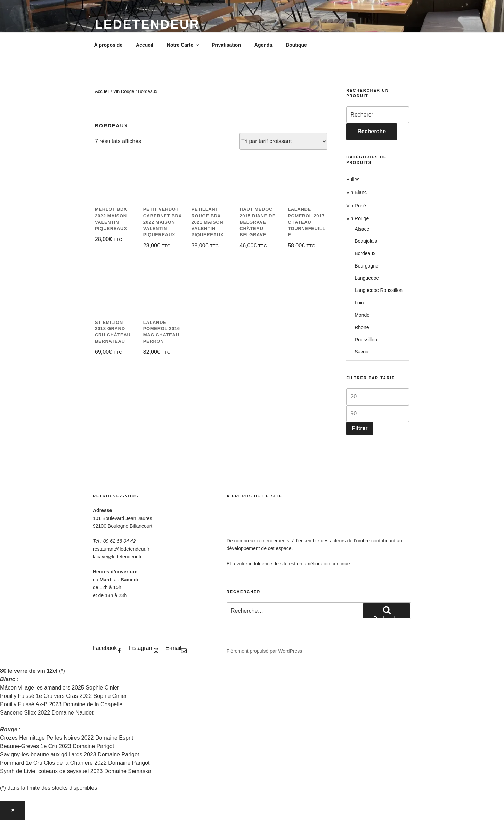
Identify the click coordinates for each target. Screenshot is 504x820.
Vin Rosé (356, 206)
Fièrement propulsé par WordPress (265, 651)
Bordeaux (365, 253)
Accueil (145, 45)
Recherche (372, 131)
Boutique (296, 45)
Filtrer (360, 428)
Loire (360, 303)
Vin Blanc (356, 192)
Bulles (353, 180)
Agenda (263, 45)
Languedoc (367, 278)
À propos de (108, 45)
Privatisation (226, 45)
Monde (362, 315)
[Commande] (283, 141)
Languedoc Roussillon (379, 290)
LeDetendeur (147, 25)
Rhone (362, 327)
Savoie (362, 352)
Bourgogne (367, 266)
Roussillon (366, 340)
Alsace (362, 229)
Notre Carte (183, 45)
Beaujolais (366, 241)
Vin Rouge (124, 91)
